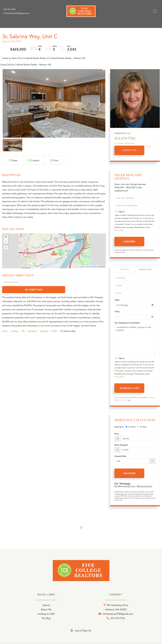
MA (23, 324)
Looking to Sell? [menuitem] (46, 614)
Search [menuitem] (46, 606)
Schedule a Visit (145, 270)
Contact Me (129, 150)
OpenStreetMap (92, 267)
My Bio (148, 147)
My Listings (119, 143)
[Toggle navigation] (155, 11)
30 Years (131, 427)
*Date (117, 300)
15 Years (142, 427)
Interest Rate (120, 456)
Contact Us (125, 270)
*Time (117, 312)
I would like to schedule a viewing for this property (135, 340)
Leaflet (81, 267)
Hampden (32, 324)
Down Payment (121, 445)
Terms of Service (122, 400)
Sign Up (87, 631)
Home (5, 324)
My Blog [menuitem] (46, 619)
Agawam (44, 324)
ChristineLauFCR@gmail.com (16, 13)
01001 (54, 324)
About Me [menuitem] (46, 610)
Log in (78, 631)
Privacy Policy (119, 230)
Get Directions (93, 282)
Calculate (129, 473)
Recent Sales (130, 143)
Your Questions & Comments (127, 323)
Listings (15, 324)
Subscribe (129, 241)
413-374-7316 (10, 9)
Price (117, 434)
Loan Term (119, 427)
